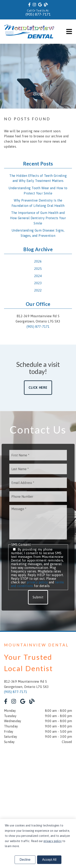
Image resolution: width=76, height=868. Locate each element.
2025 (38, 269)
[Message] (38, 522)
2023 (38, 283)
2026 (38, 261)
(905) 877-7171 (38, 14)
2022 (38, 290)
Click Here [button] (38, 388)
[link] (29, 5)
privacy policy (37, 582)
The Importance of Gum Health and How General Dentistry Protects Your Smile (38, 218)
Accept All (49, 860)
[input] (38, 455)
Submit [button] (38, 597)
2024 (38, 276)
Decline (25, 860)
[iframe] (38, 784)
